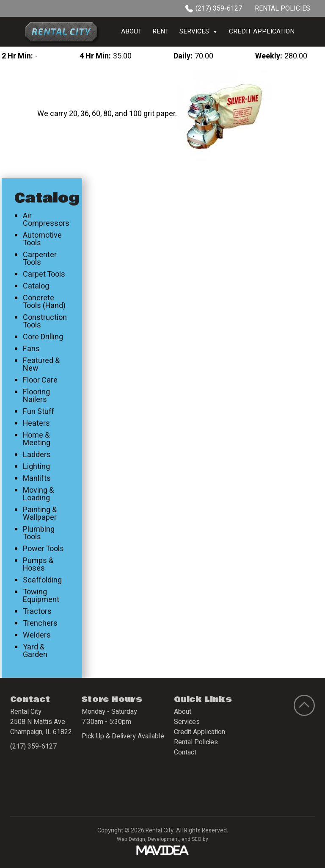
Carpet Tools (44, 275)
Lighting (36, 467)
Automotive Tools (42, 239)
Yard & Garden (35, 651)
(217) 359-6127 (213, 8)
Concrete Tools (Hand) (44, 302)
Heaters (36, 424)
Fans (31, 349)
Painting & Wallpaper (40, 514)
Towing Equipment (41, 596)
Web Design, (132, 839)
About (131, 32)
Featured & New (41, 365)
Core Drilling (43, 337)
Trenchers (40, 624)
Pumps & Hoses (38, 565)
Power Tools (43, 549)
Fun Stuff (39, 412)
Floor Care (40, 380)
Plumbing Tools (39, 533)
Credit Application (262, 32)
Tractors (37, 612)
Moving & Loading (38, 494)
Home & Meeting (37, 439)
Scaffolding (42, 580)
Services (199, 32)
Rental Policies (282, 8)
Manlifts (37, 479)
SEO (197, 839)
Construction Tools (45, 322)
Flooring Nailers (36, 396)
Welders (37, 635)
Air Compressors (46, 220)
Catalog (36, 286)
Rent (161, 32)
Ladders (37, 455)
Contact (185, 752)
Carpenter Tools (40, 259)
